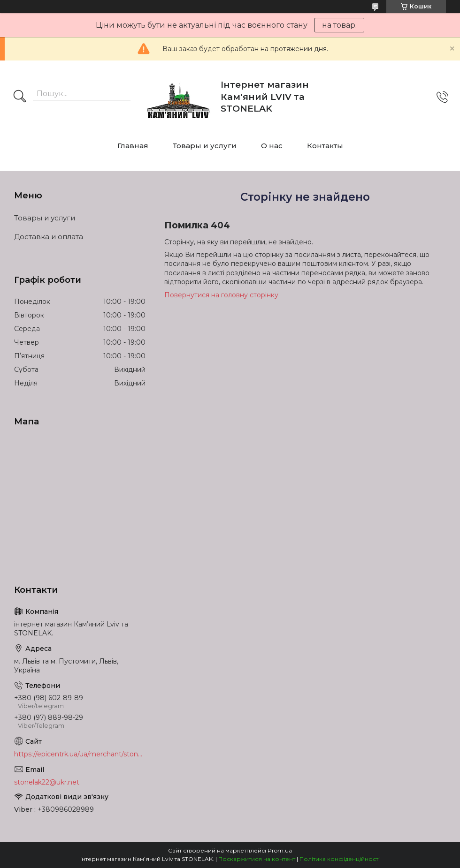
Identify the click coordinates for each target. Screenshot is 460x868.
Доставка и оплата (49, 237)
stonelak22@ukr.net (47, 782)
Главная (133, 146)
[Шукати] (20, 97)
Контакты (325, 146)
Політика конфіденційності (340, 859)
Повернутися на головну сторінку (221, 295)
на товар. (339, 25)
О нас (272, 146)
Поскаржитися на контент (257, 859)
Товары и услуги (205, 146)
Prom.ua (280, 850)
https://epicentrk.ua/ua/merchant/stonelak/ (80, 754)
